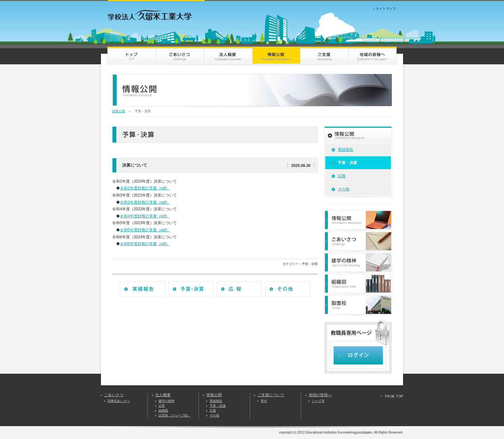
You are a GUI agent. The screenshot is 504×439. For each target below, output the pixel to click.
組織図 (163, 411)
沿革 (162, 406)
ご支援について (271, 395)
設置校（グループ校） (175, 415)
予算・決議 (218, 406)
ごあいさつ (114, 395)
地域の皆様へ (320, 395)
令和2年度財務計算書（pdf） (145, 188)
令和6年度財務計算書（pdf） (145, 244)
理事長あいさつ (119, 401)
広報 (342, 176)
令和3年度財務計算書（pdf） (145, 202)
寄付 (264, 401)
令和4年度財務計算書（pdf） (145, 216)
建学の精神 (166, 401)
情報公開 (119, 111)
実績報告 (346, 150)
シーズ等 (318, 401)
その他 (344, 189)
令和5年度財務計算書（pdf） (145, 230)
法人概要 (163, 395)
